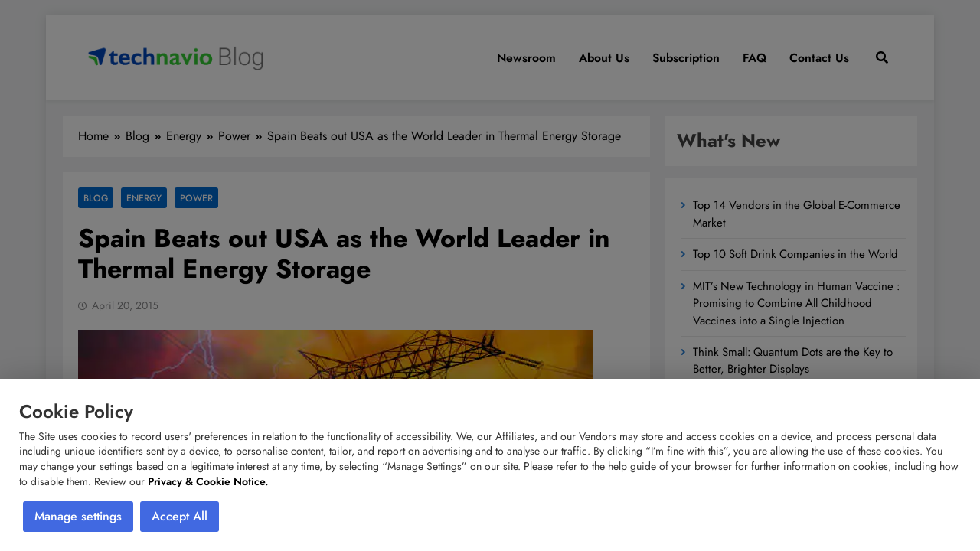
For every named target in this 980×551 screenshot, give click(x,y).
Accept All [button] (180, 516)
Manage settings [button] (78, 516)
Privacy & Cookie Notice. (208, 481)
